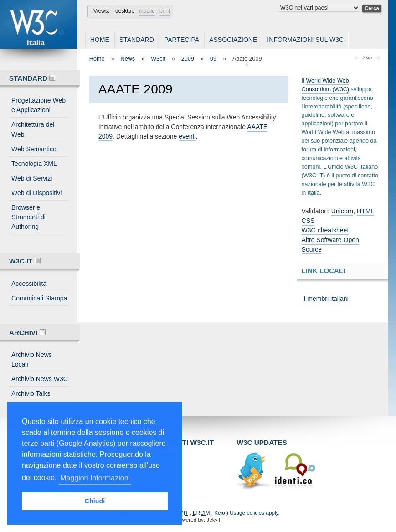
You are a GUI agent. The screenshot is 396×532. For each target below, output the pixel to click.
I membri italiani (326, 299)
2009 (188, 59)
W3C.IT (25, 261)
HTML (365, 211)
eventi (187, 136)
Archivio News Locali (32, 359)
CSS (308, 221)
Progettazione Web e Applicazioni (39, 105)
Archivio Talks (31, 393)
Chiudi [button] (95, 501)
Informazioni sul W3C (305, 40)
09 (213, 59)
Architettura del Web (33, 129)
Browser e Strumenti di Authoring (28, 217)
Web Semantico (34, 149)
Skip (367, 57)
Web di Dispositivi (36, 193)
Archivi (27, 333)
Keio (219, 513)
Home (100, 40)
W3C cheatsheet (325, 230)
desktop (125, 11)
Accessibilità (29, 284)
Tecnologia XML (34, 164)
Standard (137, 40)
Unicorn (342, 211)
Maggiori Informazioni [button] (95, 478)
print (165, 11)
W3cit (158, 59)
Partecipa (182, 40)
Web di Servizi (32, 178)
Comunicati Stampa (39, 298)
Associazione (233, 40)
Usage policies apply (254, 513)
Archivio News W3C (40, 379)
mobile (147, 11)
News (128, 59)
